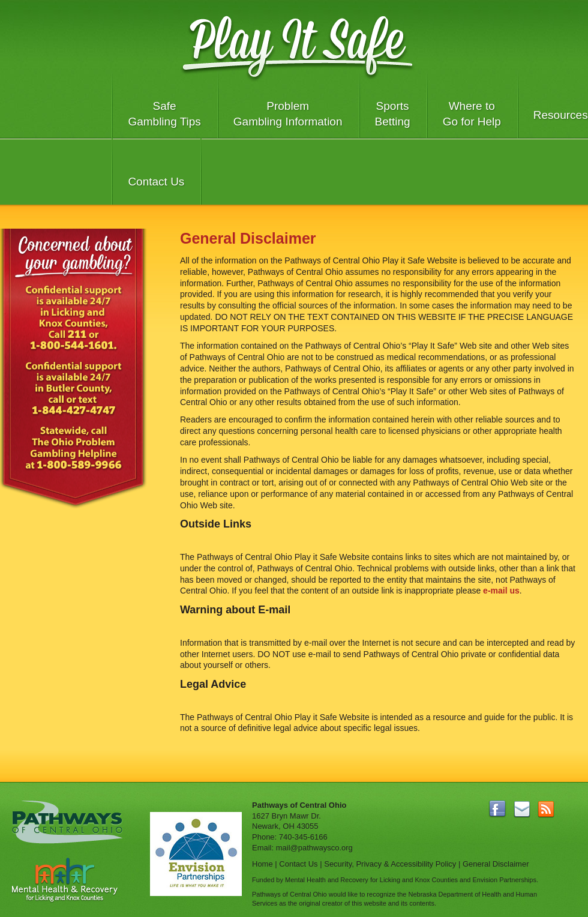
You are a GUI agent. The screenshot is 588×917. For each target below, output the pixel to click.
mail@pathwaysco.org (314, 848)
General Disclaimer (496, 864)
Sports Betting (393, 114)
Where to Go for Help (472, 114)
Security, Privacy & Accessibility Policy (390, 864)
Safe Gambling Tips (164, 114)
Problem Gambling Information (288, 114)
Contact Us (156, 182)
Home (262, 864)
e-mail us (501, 591)
